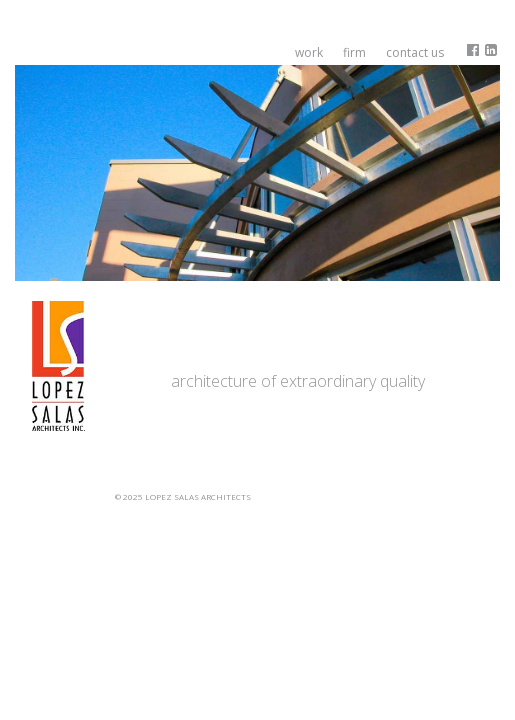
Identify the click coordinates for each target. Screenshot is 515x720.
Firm (354, 52)
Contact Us (415, 52)
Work (309, 52)
